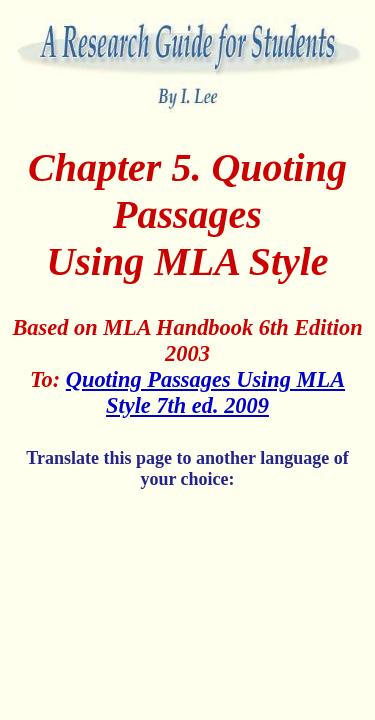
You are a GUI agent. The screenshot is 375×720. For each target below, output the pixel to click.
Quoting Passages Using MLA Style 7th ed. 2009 (205, 392)
